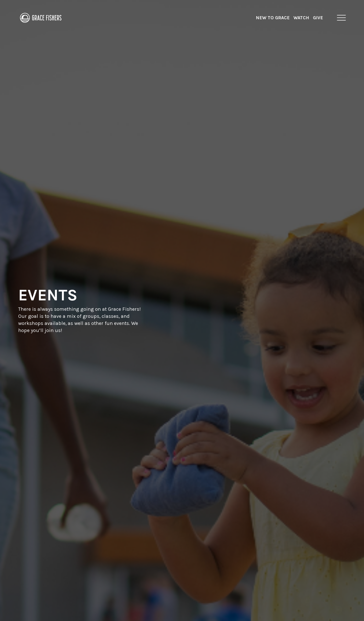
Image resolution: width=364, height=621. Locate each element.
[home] (41, 18)
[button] (341, 18)
